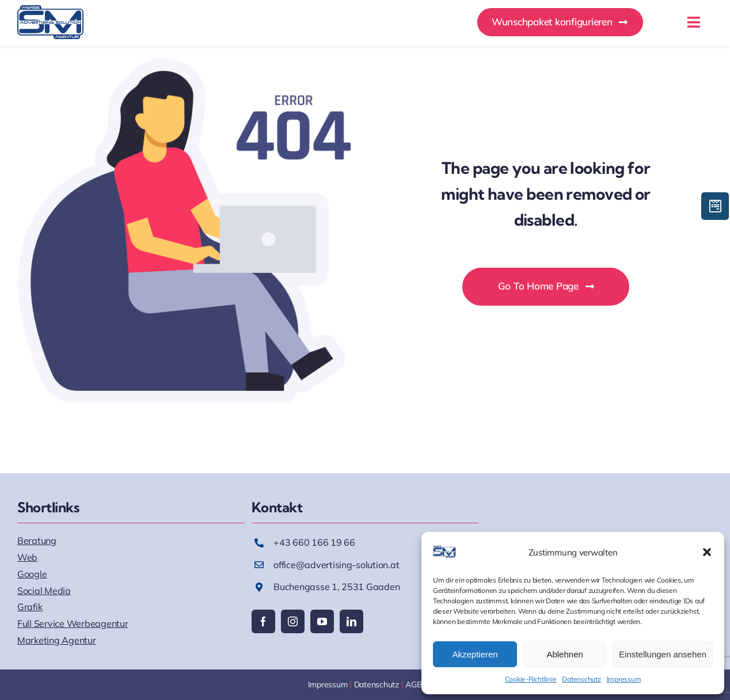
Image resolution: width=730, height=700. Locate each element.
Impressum (624, 679)
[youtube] (322, 621)
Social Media (44, 591)
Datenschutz (581, 679)
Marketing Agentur (57, 640)
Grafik (30, 607)
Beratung (37, 541)
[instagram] (293, 621)
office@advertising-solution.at (336, 565)
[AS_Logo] (50, 10)
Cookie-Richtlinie (531, 679)
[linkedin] (351, 621)
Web (27, 557)
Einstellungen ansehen (663, 654)
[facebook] (263, 621)
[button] (707, 552)
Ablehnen (564, 654)
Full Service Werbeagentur (73, 623)
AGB (414, 684)
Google (32, 574)
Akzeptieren (475, 654)
